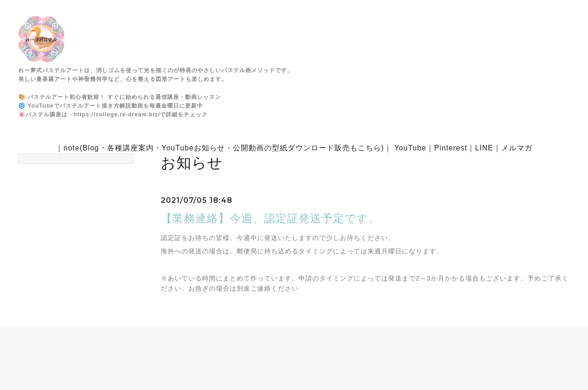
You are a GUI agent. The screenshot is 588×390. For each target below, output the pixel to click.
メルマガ (517, 148)
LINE (484, 148)
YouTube (410, 148)
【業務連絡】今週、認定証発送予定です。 (270, 218)
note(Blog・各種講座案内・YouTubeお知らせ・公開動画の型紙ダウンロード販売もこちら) (224, 148)
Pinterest (451, 148)
